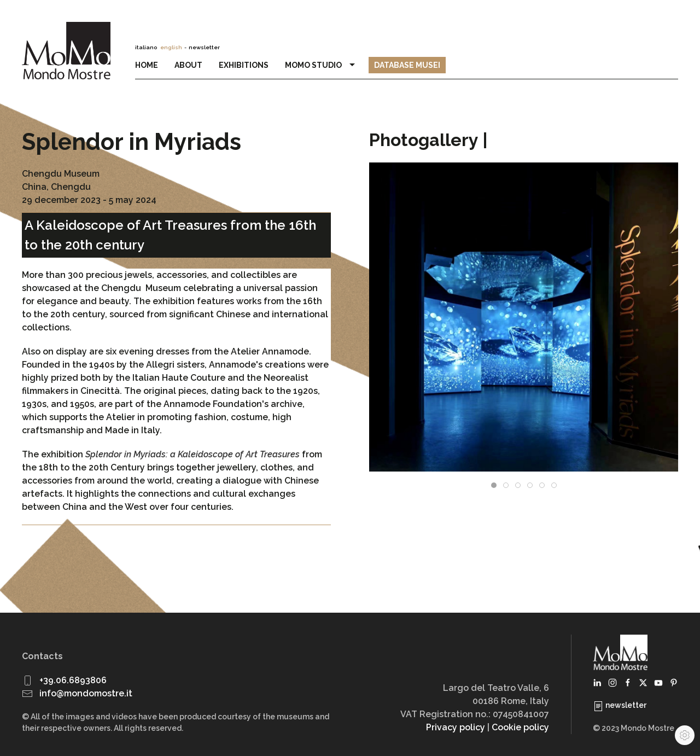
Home (147, 65)
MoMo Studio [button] (322, 65)
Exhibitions (244, 65)
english (171, 47)
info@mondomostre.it (86, 693)
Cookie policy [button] (520, 727)
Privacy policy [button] (456, 727)
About (188, 65)
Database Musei (407, 65)
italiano (146, 47)
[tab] (494, 485)
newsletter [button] (204, 47)
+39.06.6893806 (73, 680)
